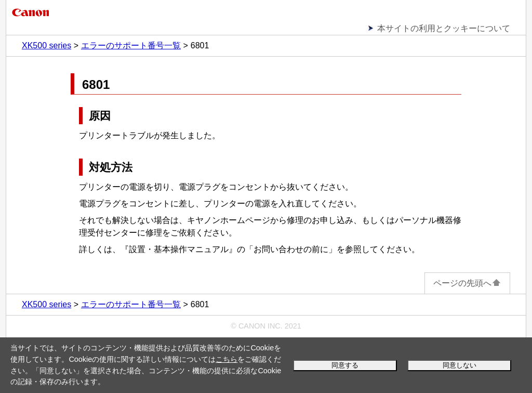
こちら (227, 359)
